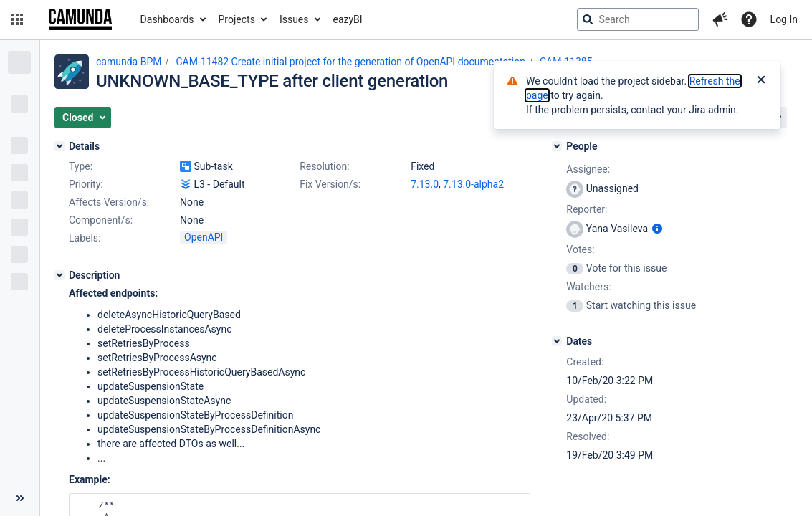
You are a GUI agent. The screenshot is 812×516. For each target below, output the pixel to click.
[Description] (59, 275)
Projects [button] (237, 19)
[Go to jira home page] (80, 19)
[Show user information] (657, 229)
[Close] (761, 81)
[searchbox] (638, 19)
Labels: (85, 238)
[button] (17, 19)
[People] (557, 146)
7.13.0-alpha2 (473, 184)
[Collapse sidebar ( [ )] (20, 498)
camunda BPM (129, 62)
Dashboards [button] (167, 19)
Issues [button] (294, 19)
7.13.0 (425, 184)
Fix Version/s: (330, 184)
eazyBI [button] (348, 19)
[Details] (59, 146)
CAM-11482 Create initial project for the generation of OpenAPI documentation (350, 62)
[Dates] (557, 341)
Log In (784, 19)
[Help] (749, 19)
